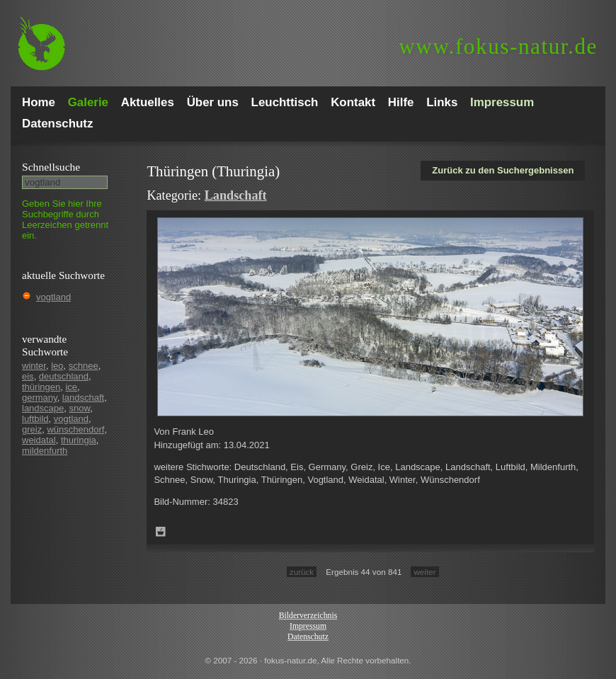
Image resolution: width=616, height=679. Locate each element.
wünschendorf (75, 429)
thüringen (41, 387)
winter (34, 366)
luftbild (35, 419)
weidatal (39, 440)
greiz (32, 429)
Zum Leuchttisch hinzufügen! (161, 532)
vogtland (53, 297)
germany (40, 398)
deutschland (64, 376)
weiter (424, 572)
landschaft (83, 398)
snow (80, 408)
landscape (43, 408)
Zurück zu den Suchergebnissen (503, 170)
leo (57, 366)
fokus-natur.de (498, 46)
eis (28, 376)
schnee (84, 366)
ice (71, 387)
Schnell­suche (51, 167)
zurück (302, 572)
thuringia (79, 440)
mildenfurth (45, 451)
